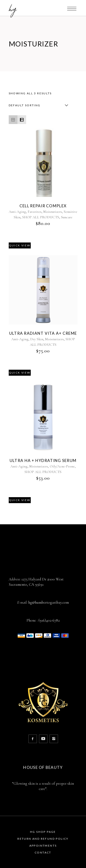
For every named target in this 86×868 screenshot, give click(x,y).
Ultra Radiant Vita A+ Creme (43, 333)
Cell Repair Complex (43, 206)
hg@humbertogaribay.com (49, 602)
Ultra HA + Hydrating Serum (43, 460)
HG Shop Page (43, 832)
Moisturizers (53, 212)
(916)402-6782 (49, 620)
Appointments (43, 846)
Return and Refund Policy (43, 839)
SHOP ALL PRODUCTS (41, 217)
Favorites (35, 212)
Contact (43, 852)
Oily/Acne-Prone (62, 466)
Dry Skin (37, 339)
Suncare (67, 217)
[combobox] (37, 105)
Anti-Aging (17, 212)
